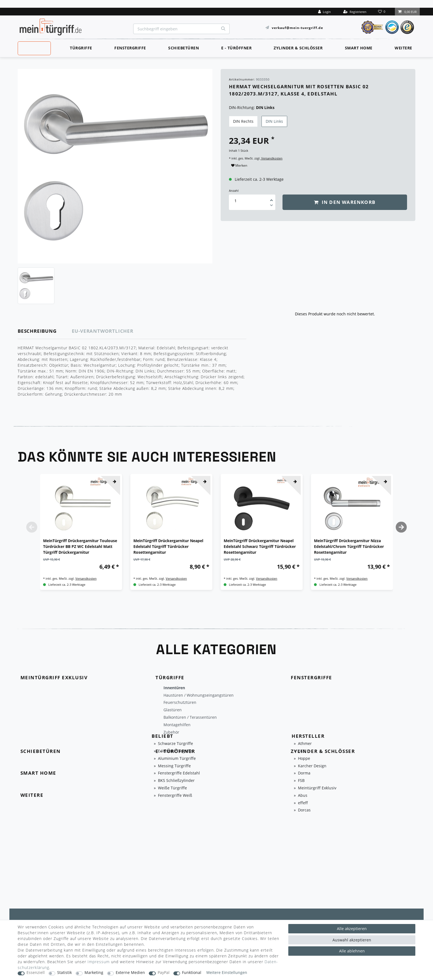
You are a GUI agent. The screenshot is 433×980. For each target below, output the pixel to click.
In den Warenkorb (345, 202)
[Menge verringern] (271, 206)
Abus (303, 796)
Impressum (99, 962)
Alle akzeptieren (352, 929)
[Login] (324, 12)
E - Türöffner (237, 48)
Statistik (64, 973)
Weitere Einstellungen (227, 973)
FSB (301, 781)
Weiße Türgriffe (172, 788)
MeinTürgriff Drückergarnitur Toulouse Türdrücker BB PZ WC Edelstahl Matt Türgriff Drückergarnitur (80, 546)
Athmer (305, 744)
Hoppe (304, 759)
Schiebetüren (184, 48)
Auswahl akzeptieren (352, 940)
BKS (302, 751)
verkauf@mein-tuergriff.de (297, 27)
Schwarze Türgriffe (175, 744)
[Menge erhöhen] (271, 198)
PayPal (164, 973)
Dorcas (304, 810)
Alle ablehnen (352, 951)
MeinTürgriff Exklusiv (34, 47)
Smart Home (359, 48)
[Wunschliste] (382, 12)
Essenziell (36, 973)
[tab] (45, 331)
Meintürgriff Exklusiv (317, 788)
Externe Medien (130, 973)
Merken (239, 165)
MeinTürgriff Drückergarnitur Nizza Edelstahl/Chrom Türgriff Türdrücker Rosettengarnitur (349, 546)
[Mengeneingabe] (236, 201)
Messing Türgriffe (174, 766)
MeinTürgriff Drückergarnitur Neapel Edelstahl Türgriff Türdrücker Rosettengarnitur (168, 546)
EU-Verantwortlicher (103, 331)
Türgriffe (81, 48)
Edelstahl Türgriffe (175, 751)
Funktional (192, 973)
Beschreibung (37, 331)
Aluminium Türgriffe (177, 759)
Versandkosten (271, 158)
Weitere (403, 48)
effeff (303, 803)
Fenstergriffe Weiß (175, 796)
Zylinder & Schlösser (298, 48)
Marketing (94, 973)
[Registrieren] (355, 12)
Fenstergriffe (130, 48)
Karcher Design (312, 766)
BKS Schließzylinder (176, 781)
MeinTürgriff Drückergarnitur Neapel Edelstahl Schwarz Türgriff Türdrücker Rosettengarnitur (260, 546)
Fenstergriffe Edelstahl (179, 773)
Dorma (304, 773)
